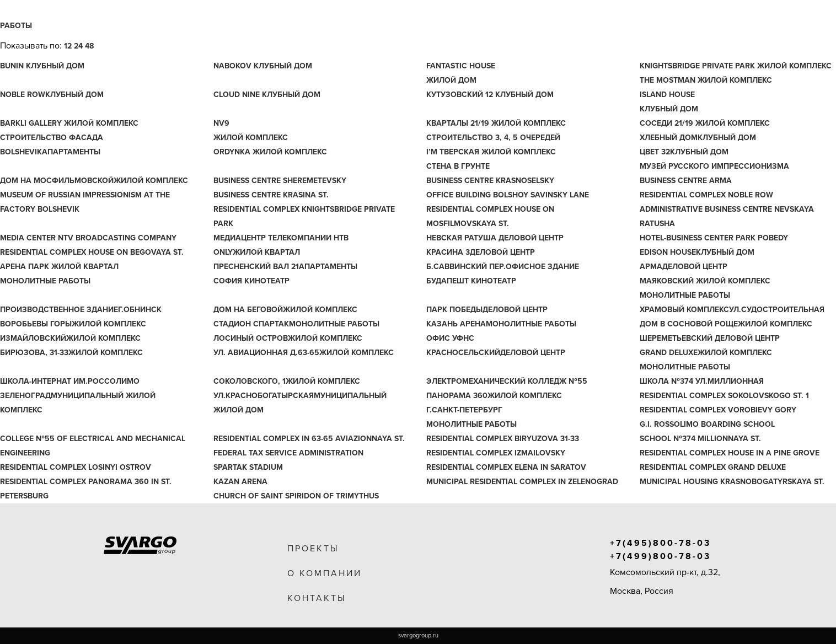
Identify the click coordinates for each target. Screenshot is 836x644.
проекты (313, 549)
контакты (317, 598)
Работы (16, 26)
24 (78, 46)
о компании (325, 573)
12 (68, 46)
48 (89, 46)
